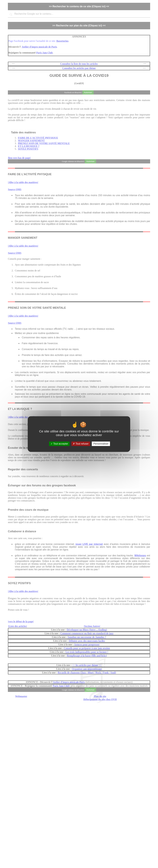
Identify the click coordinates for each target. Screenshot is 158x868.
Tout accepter (59, 444)
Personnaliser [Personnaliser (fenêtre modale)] (101, 444)
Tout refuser (81, 444)
